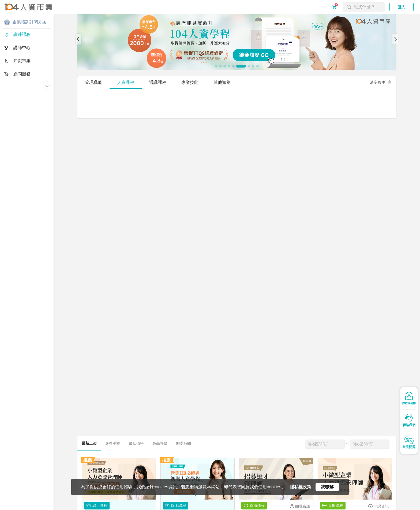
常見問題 (92, 507)
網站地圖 (146, 507)
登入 (402, 7)
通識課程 (158, 82)
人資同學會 (220, 507)
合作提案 (110, 507)
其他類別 (222, 82)
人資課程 (126, 82)
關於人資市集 (14, 507)
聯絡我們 (128, 507)
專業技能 (190, 82)
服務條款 (56, 507)
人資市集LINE (192, 507)
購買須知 (74, 507)
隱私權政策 (37, 507)
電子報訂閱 (166, 507)
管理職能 (93, 82)
